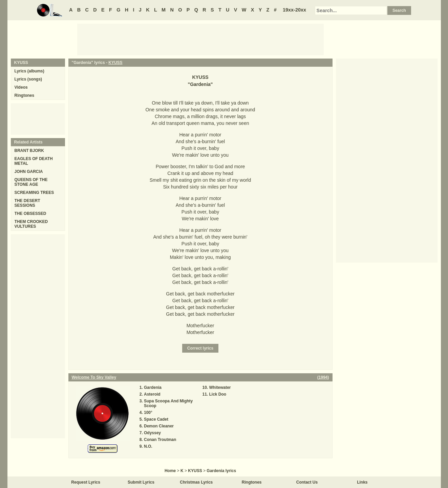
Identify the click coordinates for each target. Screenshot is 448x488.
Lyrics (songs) (28, 79)
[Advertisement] (200, 39)
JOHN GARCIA (29, 172)
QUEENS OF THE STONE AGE (31, 182)
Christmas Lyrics (196, 482)
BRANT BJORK (29, 151)
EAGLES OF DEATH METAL (34, 161)
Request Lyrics (86, 482)
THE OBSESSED (30, 214)
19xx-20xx (294, 10)
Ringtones (25, 95)
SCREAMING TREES (34, 193)
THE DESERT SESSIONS (27, 203)
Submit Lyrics (141, 482)
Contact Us (307, 482)
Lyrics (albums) (29, 71)
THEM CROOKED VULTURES (31, 224)
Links (362, 482)
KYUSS (115, 63)
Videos (21, 87)
